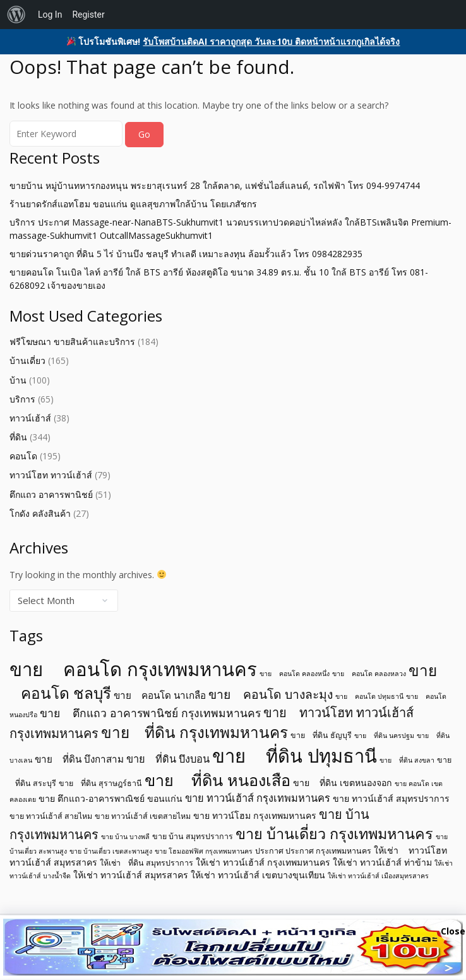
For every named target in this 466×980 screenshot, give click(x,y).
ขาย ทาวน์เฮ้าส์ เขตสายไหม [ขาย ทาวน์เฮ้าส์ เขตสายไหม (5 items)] (143, 816)
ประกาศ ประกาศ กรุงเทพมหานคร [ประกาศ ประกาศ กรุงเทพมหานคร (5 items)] (313, 851)
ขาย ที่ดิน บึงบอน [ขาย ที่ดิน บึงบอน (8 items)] (168, 759)
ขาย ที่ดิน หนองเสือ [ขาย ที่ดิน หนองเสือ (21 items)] (218, 780)
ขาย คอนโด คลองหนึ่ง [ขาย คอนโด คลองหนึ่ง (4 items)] (295, 674)
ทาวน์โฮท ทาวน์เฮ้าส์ (51, 475)
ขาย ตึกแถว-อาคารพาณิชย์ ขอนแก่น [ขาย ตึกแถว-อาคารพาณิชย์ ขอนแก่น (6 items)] (111, 798)
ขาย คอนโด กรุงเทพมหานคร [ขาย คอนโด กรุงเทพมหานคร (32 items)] (133, 669)
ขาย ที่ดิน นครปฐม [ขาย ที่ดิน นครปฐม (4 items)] (384, 735)
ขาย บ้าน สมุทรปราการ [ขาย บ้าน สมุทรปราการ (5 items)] (193, 836)
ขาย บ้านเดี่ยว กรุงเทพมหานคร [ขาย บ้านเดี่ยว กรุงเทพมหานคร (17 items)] (334, 833)
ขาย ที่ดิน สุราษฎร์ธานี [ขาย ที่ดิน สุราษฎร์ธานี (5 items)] (100, 783)
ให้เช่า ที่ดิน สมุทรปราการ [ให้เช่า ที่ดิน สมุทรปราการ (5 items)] (146, 863)
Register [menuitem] (88, 15)
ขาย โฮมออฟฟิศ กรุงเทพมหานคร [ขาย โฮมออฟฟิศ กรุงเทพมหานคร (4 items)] (204, 851)
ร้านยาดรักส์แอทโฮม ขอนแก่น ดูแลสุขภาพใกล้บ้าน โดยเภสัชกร (133, 204)
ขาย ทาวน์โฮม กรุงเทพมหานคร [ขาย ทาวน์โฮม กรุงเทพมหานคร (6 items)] (255, 815)
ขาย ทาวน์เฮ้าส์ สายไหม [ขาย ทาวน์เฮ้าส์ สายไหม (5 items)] (51, 816)
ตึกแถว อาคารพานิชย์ (51, 494)
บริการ (22, 399)
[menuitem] (16, 15)
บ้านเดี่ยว (27, 360)
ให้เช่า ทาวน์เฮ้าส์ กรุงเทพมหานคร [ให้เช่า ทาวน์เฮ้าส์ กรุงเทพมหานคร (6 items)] (263, 862)
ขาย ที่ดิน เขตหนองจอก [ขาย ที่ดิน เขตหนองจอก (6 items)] (343, 783)
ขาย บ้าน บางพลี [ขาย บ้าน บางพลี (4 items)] (125, 837)
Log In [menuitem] (50, 15)
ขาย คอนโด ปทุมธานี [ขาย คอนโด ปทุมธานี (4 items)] (369, 696)
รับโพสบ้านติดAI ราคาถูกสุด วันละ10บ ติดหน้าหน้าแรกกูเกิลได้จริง (271, 41)
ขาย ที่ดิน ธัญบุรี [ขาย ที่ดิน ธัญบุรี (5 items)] (321, 735)
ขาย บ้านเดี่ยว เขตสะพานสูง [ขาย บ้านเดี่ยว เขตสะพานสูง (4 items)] (111, 851)
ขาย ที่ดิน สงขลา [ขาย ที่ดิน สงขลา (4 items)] (407, 760)
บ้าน (18, 380)
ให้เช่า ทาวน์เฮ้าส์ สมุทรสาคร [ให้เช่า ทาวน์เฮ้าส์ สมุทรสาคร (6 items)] (131, 875)
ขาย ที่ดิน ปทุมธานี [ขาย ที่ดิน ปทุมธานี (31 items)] (295, 756)
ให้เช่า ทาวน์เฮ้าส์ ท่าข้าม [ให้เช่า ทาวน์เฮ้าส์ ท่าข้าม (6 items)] (382, 862)
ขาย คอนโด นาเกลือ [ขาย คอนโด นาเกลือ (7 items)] (160, 695)
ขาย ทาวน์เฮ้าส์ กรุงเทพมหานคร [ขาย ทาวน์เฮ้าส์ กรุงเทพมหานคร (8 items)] (258, 798)
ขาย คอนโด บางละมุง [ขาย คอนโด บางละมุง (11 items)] (271, 694)
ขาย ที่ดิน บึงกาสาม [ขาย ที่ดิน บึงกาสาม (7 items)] (79, 759)
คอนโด (23, 456)
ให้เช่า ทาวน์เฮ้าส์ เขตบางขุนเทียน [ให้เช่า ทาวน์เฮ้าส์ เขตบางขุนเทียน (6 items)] (258, 875)
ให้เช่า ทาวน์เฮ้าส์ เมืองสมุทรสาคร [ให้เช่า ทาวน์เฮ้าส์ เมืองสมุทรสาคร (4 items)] (378, 876)
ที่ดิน (18, 437)
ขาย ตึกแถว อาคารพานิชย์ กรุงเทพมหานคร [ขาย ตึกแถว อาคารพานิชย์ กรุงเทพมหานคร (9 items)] (150, 713)
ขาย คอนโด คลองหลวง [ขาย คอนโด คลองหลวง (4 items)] (369, 674)
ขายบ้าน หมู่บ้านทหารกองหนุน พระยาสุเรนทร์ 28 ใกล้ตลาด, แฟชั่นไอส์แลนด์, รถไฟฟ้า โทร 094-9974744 (215, 185)
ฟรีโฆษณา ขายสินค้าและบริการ (72, 342)
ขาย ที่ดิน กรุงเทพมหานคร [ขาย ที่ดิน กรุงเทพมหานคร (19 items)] (194, 732)
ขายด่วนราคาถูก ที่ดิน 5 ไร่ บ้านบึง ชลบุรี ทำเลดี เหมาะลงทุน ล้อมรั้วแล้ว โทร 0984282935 (186, 254)
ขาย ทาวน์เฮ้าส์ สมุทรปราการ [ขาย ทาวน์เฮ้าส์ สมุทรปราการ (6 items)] (391, 798)
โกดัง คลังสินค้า (40, 513)
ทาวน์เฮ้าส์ (30, 418)
